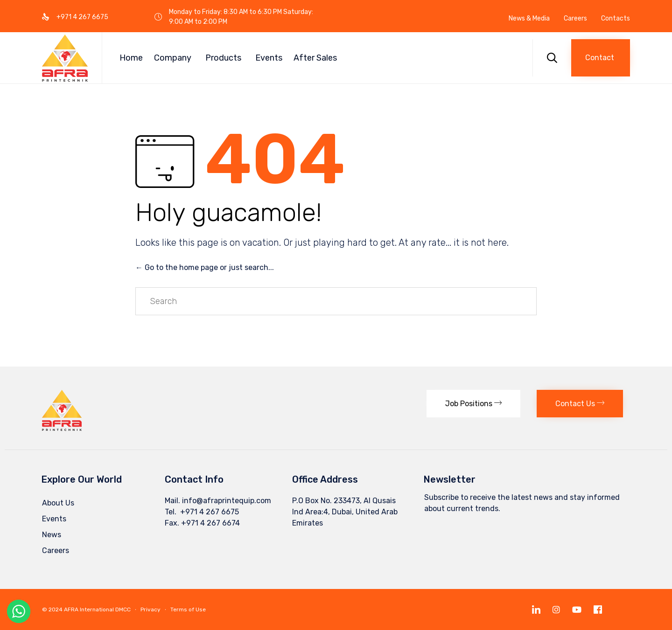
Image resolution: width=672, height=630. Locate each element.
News (52, 535)
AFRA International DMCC (97, 609)
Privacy (150, 609)
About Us (58, 503)
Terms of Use (188, 609)
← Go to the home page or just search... (205, 267)
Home (131, 58)
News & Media (529, 19)
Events (269, 58)
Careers (575, 19)
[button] (601, 58)
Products (223, 58)
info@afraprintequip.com (227, 501)
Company (173, 58)
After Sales (315, 58)
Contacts (616, 19)
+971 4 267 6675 (209, 512)
